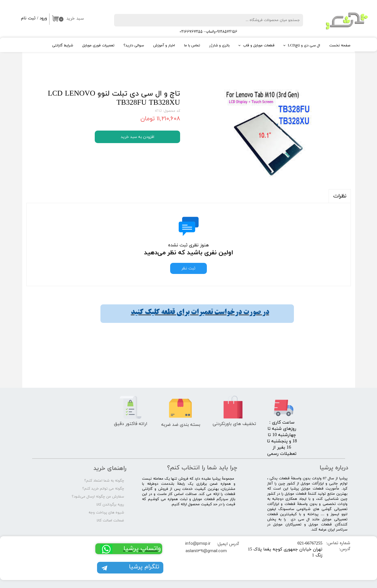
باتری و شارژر (219, 46)
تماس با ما (192, 46)
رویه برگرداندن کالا (110, 505)
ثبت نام (28, 18)
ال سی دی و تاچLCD (304, 46)
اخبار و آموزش (164, 46)
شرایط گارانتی (63, 46)
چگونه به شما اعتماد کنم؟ (104, 481)
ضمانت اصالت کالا (110, 521)
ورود (43, 18)
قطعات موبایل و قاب (259, 46)
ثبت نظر (188, 268)
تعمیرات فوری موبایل (98, 46)
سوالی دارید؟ (134, 46)
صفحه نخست (340, 46)
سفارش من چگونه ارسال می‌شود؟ (98, 497)
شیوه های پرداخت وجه (106, 513)
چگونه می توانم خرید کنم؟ (103, 489)
